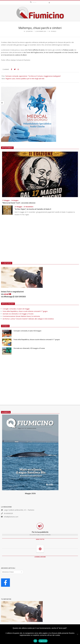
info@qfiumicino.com (11, 517)
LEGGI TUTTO (40, 539)
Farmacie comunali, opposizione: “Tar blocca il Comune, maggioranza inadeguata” (33, 76)
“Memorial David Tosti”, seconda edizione (19, 203)
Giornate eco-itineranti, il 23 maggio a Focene (18, 314)
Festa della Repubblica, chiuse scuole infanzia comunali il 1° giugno (25, 311)
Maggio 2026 (30, 493)
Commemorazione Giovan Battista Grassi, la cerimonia (21, 316)
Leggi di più (43, 641)
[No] (77, 634)
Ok (35, 641)
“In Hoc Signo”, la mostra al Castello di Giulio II (33, 209)
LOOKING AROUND (40, 557)
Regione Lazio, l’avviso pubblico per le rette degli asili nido (25, 79)
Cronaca (53, 31)
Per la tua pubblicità (40, 532)
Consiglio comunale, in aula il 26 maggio (16, 309)
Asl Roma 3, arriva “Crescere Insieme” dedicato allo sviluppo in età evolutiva (28, 319)
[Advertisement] (40, 240)
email (7, 294)
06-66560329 (8, 513)
